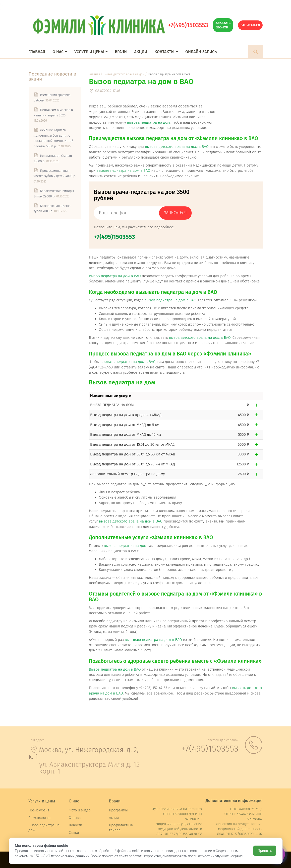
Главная (37, 52)
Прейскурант (39, 810)
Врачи (121, 52)
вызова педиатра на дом (148, 122)
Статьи (74, 833)
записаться (175, 213)
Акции (141, 52)
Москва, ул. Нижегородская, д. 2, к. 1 (84, 753)
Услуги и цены (91, 52)
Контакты (166, 52)
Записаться (250, 25)
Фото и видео (80, 810)
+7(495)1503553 (188, 25)
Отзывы (75, 818)
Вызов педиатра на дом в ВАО (115, 276)
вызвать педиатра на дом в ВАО (128, 362)
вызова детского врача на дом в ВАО (177, 147)
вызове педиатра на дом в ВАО (123, 171)
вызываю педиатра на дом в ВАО (153, 640)
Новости (75, 825)
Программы (118, 810)
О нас (60, 52)
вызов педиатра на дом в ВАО (170, 300)
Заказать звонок (223, 25)
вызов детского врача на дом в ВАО (200, 338)
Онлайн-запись (201, 52)
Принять (265, 851)
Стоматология (40, 818)
